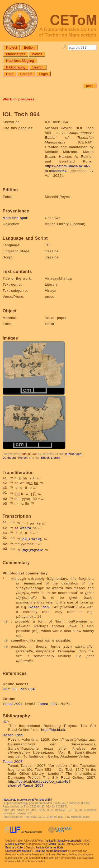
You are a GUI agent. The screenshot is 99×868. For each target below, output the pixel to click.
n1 (13, 522)
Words (37, 54)
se (16, 528)
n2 (13, 537)
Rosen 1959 (39, 607)
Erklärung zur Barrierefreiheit (51, 851)
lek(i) (26, 539)
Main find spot (15, 218)
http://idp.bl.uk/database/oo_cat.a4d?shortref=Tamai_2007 (39, 783)
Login (43, 74)
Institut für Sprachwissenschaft (63, 840)
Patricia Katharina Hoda (49, 847)
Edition (29, 47)
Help (10, 74)
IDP (6, 689)
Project (11, 47)
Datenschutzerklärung (18, 851)
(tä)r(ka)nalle (33, 550)
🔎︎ (65, 47)
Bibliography (16, 67)
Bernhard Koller (14, 847)
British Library (51, 457)
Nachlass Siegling (20, 61)
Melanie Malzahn (15, 844)
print (90, 86)
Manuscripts (16, 54)
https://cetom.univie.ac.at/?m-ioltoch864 (27, 799)
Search (38, 67)
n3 (13, 549)
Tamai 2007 (13, 704)
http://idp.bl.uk (53, 729)
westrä (26, 528)
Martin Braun (56, 844)
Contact (26, 74)
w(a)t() (37, 539)
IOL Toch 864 (23, 689)
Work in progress (18, 99)
